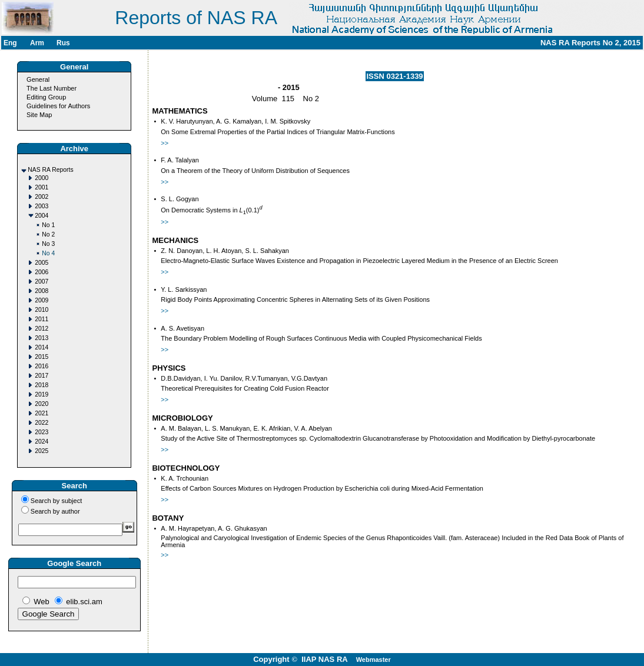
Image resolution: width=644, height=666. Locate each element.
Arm (37, 43)
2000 (42, 178)
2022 (42, 423)
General (38, 79)
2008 (42, 291)
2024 (42, 442)
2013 (42, 338)
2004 (42, 216)
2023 (42, 432)
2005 (42, 263)
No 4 (48, 253)
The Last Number (52, 88)
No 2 (48, 234)
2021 (42, 413)
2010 (42, 310)
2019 (42, 394)
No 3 (48, 244)
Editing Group (46, 97)
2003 (42, 206)
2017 (42, 376)
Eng (10, 43)
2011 (42, 319)
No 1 (48, 225)
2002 (42, 197)
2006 (42, 272)
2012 (42, 329)
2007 (42, 282)
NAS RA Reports (50, 170)
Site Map (39, 115)
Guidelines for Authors (58, 106)
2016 (42, 366)
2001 (42, 187)
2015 (42, 357)
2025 (42, 451)
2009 (42, 300)
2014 (42, 347)
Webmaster (374, 660)
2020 (42, 404)
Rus (63, 43)
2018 (42, 385)
